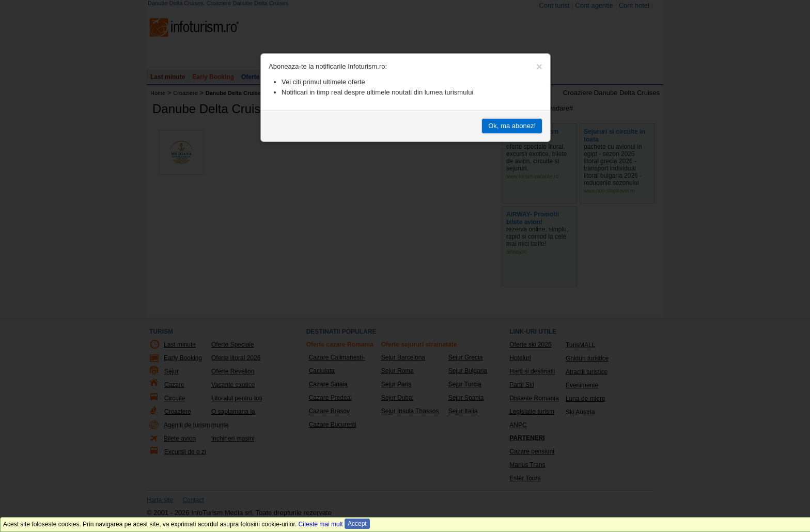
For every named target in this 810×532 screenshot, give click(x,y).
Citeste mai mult (321, 524)
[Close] (539, 67)
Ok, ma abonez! (512, 126)
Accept (357, 524)
